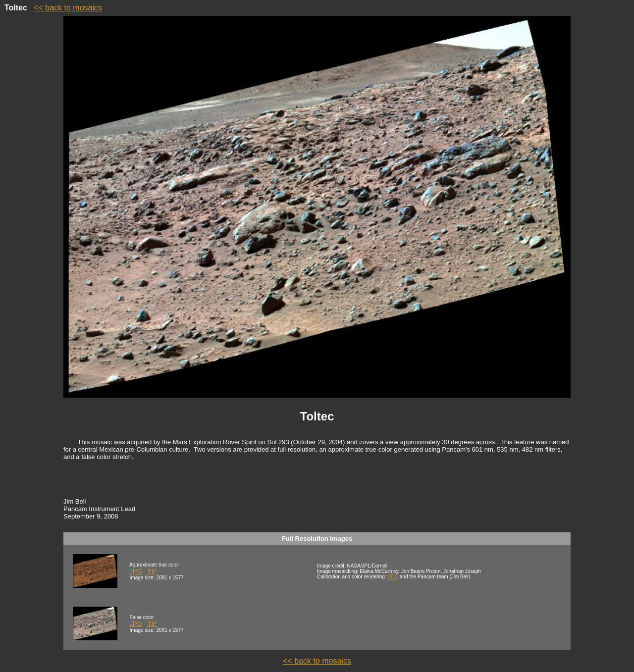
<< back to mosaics (68, 8)
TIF (152, 571)
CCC (393, 577)
